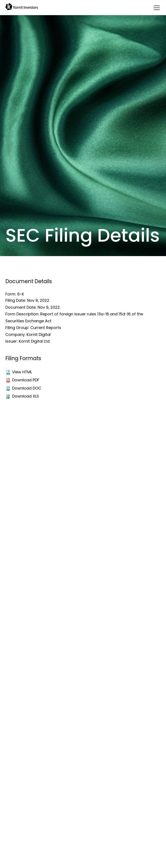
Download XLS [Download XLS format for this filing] (26, 396)
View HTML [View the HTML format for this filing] (22, 372)
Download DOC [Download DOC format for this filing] (27, 388)
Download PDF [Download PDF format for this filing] (26, 380)
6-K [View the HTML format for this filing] (21, 294)
